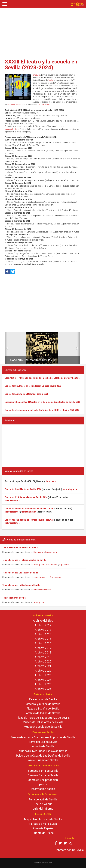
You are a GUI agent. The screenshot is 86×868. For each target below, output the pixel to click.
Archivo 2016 (43, 643)
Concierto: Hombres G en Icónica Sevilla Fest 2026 (29, 509)
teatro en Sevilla (44, 105)
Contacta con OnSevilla (69, 850)
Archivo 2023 (43, 675)
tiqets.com (38, 552)
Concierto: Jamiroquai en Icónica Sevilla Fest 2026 (29, 520)
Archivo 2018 (43, 652)
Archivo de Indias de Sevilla (43, 713)
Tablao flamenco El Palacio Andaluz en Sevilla (24, 560)
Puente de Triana (43, 833)
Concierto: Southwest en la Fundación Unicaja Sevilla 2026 (33, 386)
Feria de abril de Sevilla (43, 799)
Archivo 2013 (43, 630)
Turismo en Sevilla (47, 760)
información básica (43, 789)
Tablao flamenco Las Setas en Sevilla (20, 573)
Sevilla (51, 80)
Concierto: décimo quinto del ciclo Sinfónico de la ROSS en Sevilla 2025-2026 (42, 410)
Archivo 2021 (43, 666)
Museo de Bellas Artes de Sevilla (43, 722)
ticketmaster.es (12, 501)
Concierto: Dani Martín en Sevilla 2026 (34, 360)
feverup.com (51, 552)
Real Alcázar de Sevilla (43, 699)
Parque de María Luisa (43, 824)
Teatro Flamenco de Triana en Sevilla (20, 548)
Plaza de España (43, 828)
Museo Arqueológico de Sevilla (43, 727)
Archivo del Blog (43, 621)
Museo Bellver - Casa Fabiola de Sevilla (43, 751)
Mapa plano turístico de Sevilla (43, 819)
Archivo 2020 (43, 661)
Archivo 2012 (43, 625)
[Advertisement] (43, 32)
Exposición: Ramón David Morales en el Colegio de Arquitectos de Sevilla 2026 (43, 402)
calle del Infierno (43, 809)
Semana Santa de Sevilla (43, 771)
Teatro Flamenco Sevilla (14, 598)
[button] (6, 348)
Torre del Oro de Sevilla (43, 742)
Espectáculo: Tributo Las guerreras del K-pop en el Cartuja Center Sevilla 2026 (42, 378)
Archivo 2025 (43, 684)
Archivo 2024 (43, 680)
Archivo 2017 (43, 648)
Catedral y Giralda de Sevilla (43, 704)
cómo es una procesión (43, 780)
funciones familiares (16, 105)
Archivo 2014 (43, 634)
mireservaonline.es (42, 590)
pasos (43, 784)
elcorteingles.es (41, 577)
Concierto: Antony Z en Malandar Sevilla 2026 (26, 394)
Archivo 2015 (43, 639)
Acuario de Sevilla (43, 746)
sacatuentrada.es (12, 129)
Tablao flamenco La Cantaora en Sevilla (21, 585)
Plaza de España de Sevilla (43, 708)
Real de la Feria (43, 804)
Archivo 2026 (43, 689)
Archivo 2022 (43, 671)
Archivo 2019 (43, 657)
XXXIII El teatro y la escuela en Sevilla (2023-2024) (41, 64)
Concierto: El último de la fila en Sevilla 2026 (26, 497)
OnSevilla (36, 75)
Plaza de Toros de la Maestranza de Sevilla (43, 718)
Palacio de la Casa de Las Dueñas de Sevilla (43, 756)
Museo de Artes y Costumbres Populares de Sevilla (43, 737)
